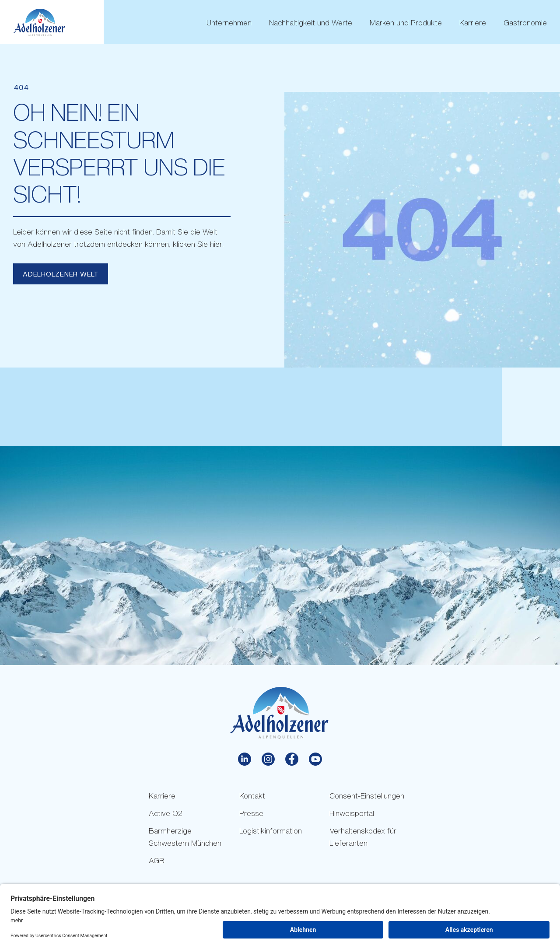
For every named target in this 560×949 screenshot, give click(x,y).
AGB (157, 860)
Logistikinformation (271, 831)
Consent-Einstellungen (367, 796)
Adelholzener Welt (61, 274)
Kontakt (252, 796)
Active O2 (166, 813)
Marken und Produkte (406, 23)
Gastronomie (525, 23)
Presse (251, 813)
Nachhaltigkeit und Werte (311, 23)
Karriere (473, 23)
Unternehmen (229, 23)
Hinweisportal (352, 813)
